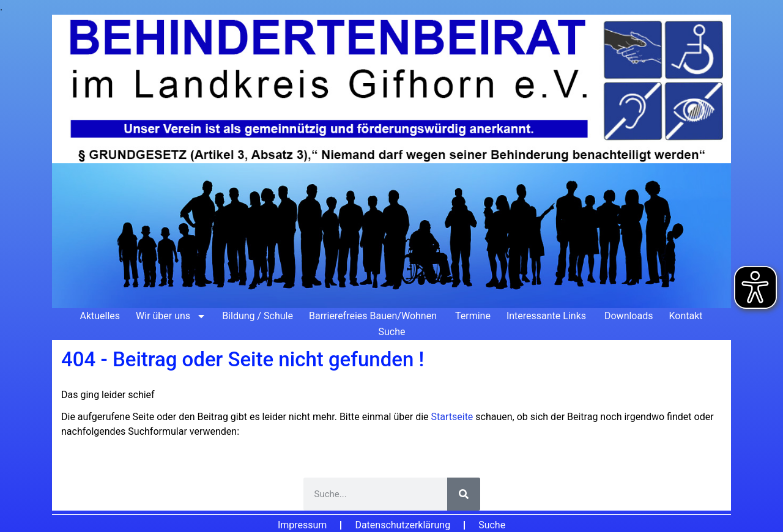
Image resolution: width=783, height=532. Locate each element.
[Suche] (464, 494)
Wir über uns (171, 316)
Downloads (629, 316)
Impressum (302, 525)
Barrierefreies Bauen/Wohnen (374, 316)
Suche (392, 332)
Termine (473, 316)
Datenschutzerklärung (403, 525)
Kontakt (685, 316)
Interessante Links (547, 316)
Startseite (454, 417)
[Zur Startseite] (391, 161)
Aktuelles (100, 316)
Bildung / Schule (258, 316)
